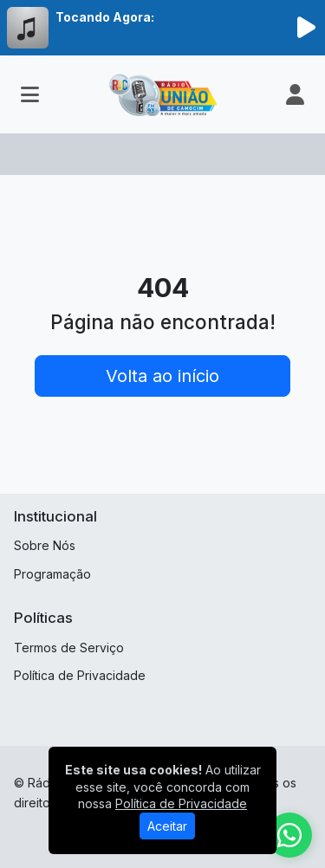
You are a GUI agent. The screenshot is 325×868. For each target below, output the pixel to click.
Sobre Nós (45, 545)
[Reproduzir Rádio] (306, 28)
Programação (52, 574)
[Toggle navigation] (30, 94)
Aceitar (167, 826)
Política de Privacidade (80, 675)
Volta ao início (162, 376)
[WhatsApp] (289, 835)
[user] (295, 94)
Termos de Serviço (69, 648)
